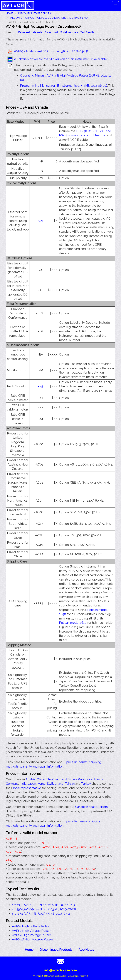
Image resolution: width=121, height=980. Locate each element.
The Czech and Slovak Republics (69, 779)
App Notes (86, 950)
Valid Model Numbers (66, 32)
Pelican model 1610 (73, 623)
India (23, 784)
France (99, 779)
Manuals (37, 32)
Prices (48, 32)
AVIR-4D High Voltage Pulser (33, 939)
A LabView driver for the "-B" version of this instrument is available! (61, 59)
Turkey (86, 784)
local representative (27, 788)
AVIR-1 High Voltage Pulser (31, 926)
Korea (41, 784)
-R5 (41, 386)
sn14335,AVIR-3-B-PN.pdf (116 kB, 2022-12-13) (43, 905)
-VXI (40, 221)
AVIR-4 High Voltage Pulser (31, 935)
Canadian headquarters (91, 807)
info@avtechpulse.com (60, 970)
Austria (30, 779)
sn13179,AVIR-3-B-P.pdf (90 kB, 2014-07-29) (42, 913)
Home (29, 950)
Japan (32, 784)
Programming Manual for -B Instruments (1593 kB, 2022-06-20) (64, 86)
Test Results (87, 32)
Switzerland (55, 784)
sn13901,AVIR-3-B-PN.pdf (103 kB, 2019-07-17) (44, 909)
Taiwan (70, 784)
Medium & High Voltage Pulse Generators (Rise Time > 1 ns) (49, 18)
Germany (12, 784)
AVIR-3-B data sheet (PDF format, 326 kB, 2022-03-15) (51, 51)
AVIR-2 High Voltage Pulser (31, 931)
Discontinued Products (34, 13)
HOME (10, 13)
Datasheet (24, 32)
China (41, 779)
